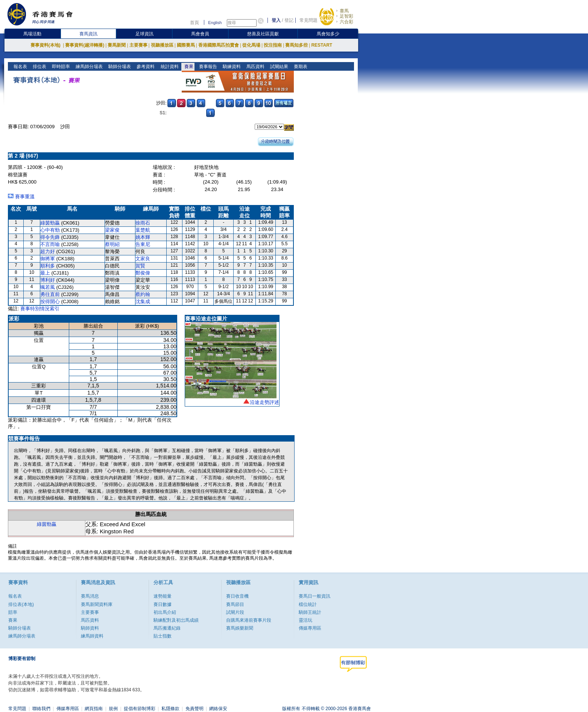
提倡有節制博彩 (140, 709)
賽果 (188, 67)
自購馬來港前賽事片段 (249, 620)
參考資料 (145, 67)
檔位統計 (308, 604)
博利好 (48, 280)
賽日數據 (163, 604)
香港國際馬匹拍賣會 (219, 45)
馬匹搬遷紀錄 (167, 628)
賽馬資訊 (88, 34)
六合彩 (346, 22)
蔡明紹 (112, 244)
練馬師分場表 (89, 67)
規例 (113, 709)
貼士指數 (163, 636)
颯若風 (48, 287)
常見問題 (308, 20)
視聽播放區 (162, 45)
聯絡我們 (41, 709)
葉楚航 (143, 230)
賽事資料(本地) (46, 45)
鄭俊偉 (143, 273)
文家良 (143, 259)
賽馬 (344, 11)
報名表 (20, 67)
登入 (276, 20)
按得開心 (50, 301)
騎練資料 (231, 67)
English (215, 23)
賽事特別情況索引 (40, 309)
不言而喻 (50, 244)
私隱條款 (170, 709)
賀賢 (140, 266)
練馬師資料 (92, 636)
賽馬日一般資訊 (315, 596)
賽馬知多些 (296, 45)
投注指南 (273, 45)
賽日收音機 (237, 596)
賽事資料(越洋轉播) (85, 45)
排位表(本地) (21, 604)
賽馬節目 (235, 604)
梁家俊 (112, 230)
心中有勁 (50, 230)
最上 (45, 273)
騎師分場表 (119, 67)
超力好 (48, 251)
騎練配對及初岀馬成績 (176, 620)
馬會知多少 (328, 34)
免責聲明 (194, 709)
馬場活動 (32, 34)
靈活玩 (305, 620)
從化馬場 (251, 45)
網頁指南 (94, 709)
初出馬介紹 (165, 612)
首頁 (194, 23)
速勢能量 (163, 596)
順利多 (48, 266)
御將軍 (48, 259)
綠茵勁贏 (50, 223)
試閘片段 (235, 612)
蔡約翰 (143, 294)
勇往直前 (50, 294)
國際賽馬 (186, 45)
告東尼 (143, 244)
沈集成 (143, 301)
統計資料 (169, 67)
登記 (289, 20)
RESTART (322, 45)
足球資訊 (144, 34)
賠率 (13, 612)
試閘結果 (278, 67)
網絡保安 (218, 709)
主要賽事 (138, 45)
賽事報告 (207, 67)
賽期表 (300, 67)
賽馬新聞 (117, 45)
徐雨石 (143, 223)
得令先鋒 (50, 237)
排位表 (39, 67)
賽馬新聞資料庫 (97, 604)
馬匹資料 (254, 67)
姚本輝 (143, 237)
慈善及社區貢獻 (263, 34)
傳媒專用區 (310, 628)
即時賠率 (60, 67)
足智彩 (346, 16)
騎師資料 (90, 628)
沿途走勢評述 (264, 402)
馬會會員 (200, 34)
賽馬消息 (90, 596)
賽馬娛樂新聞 (240, 628)
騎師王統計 (310, 612)
